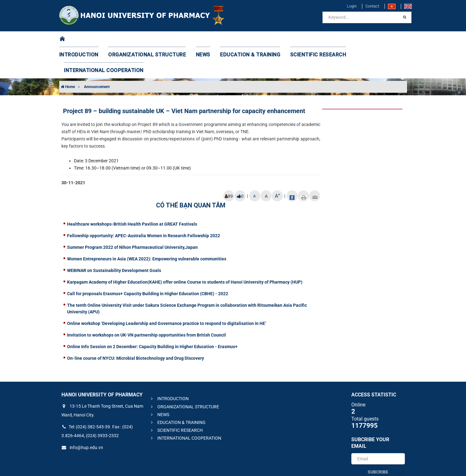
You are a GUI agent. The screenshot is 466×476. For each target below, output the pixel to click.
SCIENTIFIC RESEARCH (301, 39)
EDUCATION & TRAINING (240, 39)
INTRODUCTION (86, 39)
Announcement (97, 55)
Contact (372, 6)
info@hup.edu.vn (82, 416)
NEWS (197, 39)
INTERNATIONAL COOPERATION (371, 39)
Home (68, 55)
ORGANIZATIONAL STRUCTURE (147, 39)
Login (352, 6)
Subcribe (378, 441)
